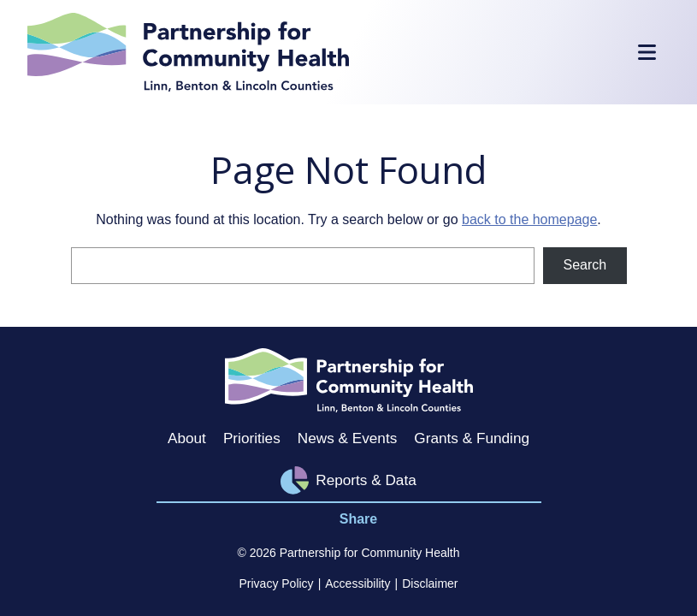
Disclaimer (430, 583)
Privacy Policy (276, 583)
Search (585, 265)
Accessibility (357, 583)
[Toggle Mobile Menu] (647, 52)
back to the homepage (529, 219)
